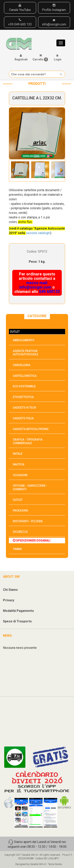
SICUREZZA (20, 532)
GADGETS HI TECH (24, 408)
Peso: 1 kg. (37, 262)
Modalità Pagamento (18, 611)
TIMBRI (17, 549)
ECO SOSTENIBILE (24, 386)
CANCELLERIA (22, 365)
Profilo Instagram (54, 8)
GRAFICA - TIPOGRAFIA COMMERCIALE (28, 441)
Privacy (9, 600)
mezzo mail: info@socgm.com (35, 285)
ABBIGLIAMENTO (24, 340)
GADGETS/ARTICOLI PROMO (31, 429)
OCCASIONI (20, 475)
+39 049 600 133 (20, 22)
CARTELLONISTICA (25, 376)
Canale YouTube (20, 8)
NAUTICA (19, 464)
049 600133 (49, 292)
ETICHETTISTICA (23, 397)
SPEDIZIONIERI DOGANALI (32, 541)
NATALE (18, 454)
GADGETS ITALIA (23, 418)
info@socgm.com (54, 23)
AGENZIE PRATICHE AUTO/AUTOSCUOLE (26, 353)
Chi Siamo (10, 590)
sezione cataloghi (38, 233)
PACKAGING (21, 511)
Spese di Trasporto (17, 621)
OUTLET (15, 332)
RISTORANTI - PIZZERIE (28, 521)
